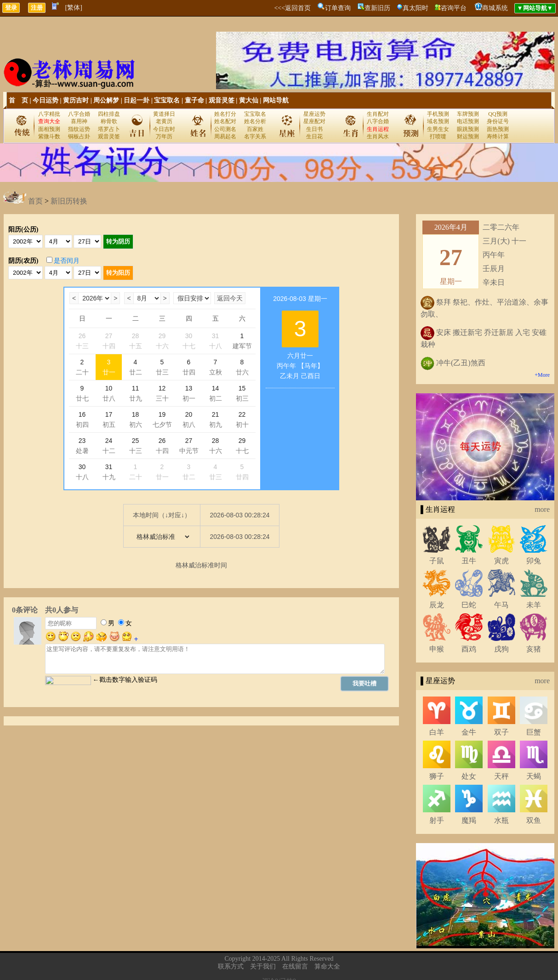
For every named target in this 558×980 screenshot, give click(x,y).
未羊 (534, 605)
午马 (501, 605)
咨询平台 (454, 8)
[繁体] (74, 8)
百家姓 (255, 129)
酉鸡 (469, 649)
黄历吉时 (76, 100)
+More (542, 375)
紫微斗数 (49, 136)
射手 (437, 820)
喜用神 (79, 121)
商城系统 (495, 8)
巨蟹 (534, 732)
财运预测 (468, 136)
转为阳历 (118, 273)
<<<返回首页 (292, 8)
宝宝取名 (167, 100)
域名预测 (438, 121)
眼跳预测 (468, 129)
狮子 (437, 776)
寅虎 (501, 561)
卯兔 (534, 561)
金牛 (469, 732)
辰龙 (437, 605)
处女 (469, 776)
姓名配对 (225, 121)
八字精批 (49, 114)
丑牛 (469, 561)
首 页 (18, 100)
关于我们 (263, 966)
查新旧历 (377, 8)
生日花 (314, 136)
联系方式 (231, 966)
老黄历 (164, 121)
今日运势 (46, 100)
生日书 (314, 129)
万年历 (164, 136)
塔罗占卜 (109, 129)
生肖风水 (378, 136)
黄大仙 (249, 100)
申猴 (437, 649)
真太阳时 (416, 8)
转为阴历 (118, 241)
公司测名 (225, 129)
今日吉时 (164, 129)
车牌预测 (468, 114)
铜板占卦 (79, 136)
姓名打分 (225, 114)
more (542, 509)
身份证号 (498, 121)
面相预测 (49, 129)
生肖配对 (378, 114)
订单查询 (338, 8)
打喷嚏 (438, 136)
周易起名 (225, 136)
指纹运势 (79, 129)
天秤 (501, 776)
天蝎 (534, 776)
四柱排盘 (109, 114)
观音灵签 (222, 100)
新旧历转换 (69, 201)
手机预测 (438, 114)
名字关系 (255, 136)
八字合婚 (79, 114)
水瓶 (501, 820)
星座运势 (314, 114)
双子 (501, 732)
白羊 (437, 732)
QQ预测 (498, 114)
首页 (35, 201)
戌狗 (501, 649)
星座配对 (314, 121)
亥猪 (534, 649)
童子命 (194, 100)
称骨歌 (109, 121)
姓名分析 (255, 121)
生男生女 (438, 129)
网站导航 (276, 100)
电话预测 (468, 121)
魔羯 (469, 820)
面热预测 (498, 129)
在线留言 (295, 966)
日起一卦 (137, 100)
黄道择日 (164, 114)
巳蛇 (469, 605)
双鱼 (534, 820)
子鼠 (437, 561)
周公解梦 (106, 100)
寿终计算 (498, 136)
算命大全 (327, 966)
